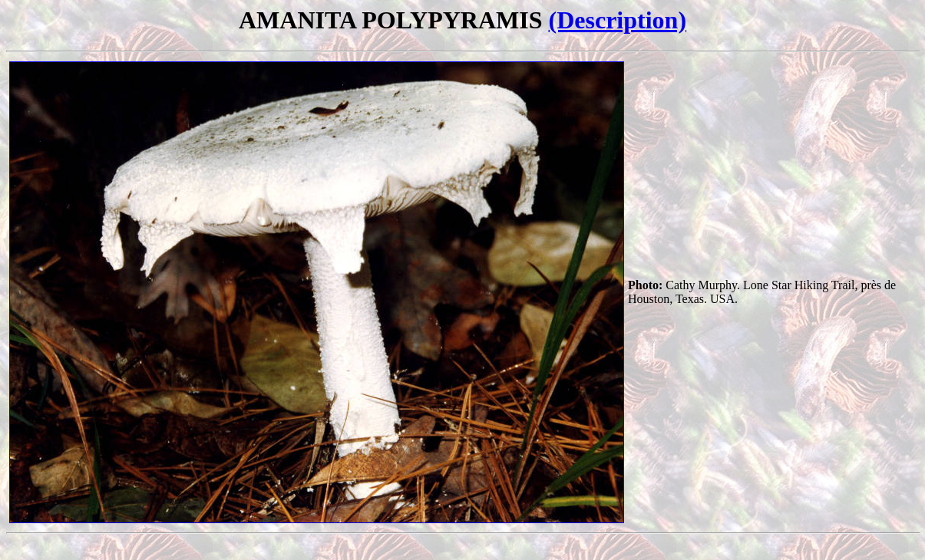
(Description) (618, 20)
